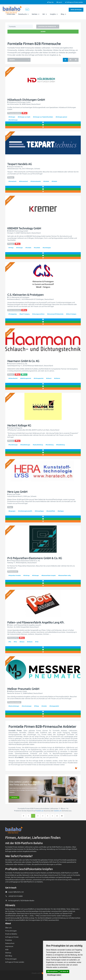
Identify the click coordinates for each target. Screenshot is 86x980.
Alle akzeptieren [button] (53, 971)
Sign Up (50, 2)
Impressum (9, 946)
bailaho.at (40, 811)
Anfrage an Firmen (12, 937)
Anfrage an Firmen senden (74, 2)
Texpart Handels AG (20, 164)
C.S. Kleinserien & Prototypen (25, 295)
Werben (36, 14)
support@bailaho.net (16, 892)
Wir (45, 14)
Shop (24, 375)
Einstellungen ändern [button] (54, 975)
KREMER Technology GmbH (24, 228)
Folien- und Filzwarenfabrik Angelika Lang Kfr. (36, 622)
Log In (59, 2)
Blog (63, 14)
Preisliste (9, 940)
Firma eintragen (76, 10)
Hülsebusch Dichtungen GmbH (26, 100)
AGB (7, 950)
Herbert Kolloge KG (19, 425)
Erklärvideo (11, 14)
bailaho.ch (58, 811)
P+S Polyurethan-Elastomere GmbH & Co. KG (35, 558)
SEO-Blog (9, 956)
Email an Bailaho (11, 934)
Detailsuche (23, 14)
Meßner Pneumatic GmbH (23, 689)
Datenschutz (10, 943)
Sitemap (8, 953)
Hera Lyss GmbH (17, 492)
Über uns (8, 928)
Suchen (43, 32)
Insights (54, 14)
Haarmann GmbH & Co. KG (23, 361)
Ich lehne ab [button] (64, 971)
